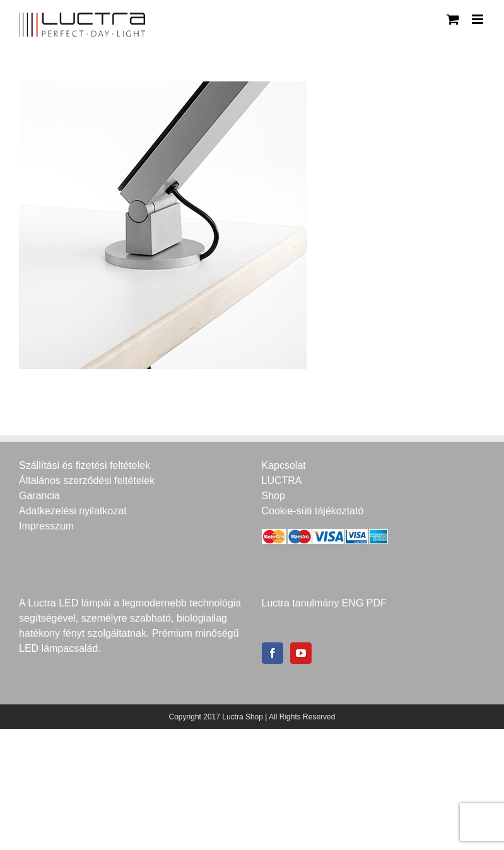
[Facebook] (273, 653)
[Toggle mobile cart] (453, 19)
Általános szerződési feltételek (87, 481)
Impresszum (46, 526)
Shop (273, 496)
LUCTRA (282, 481)
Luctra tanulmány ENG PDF (324, 603)
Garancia (39, 496)
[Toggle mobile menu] (478, 19)
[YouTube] (301, 653)
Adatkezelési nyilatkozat (73, 511)
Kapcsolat (284, 465)
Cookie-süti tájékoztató (313, 511)
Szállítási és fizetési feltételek (85, 465)
